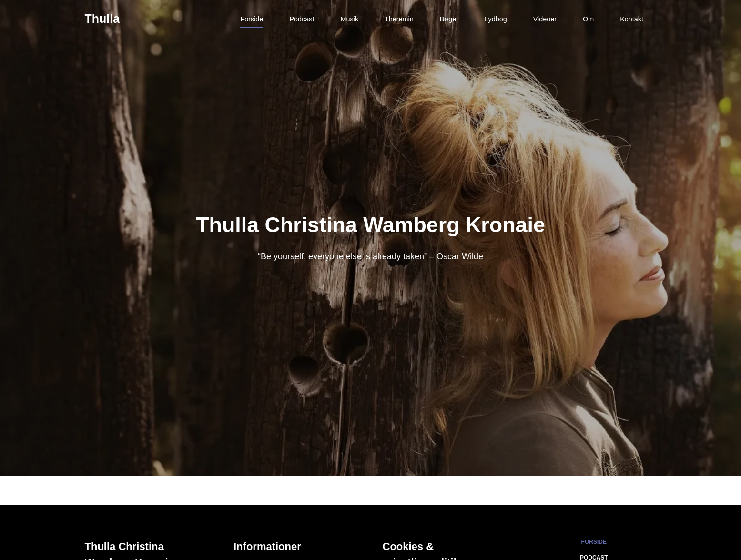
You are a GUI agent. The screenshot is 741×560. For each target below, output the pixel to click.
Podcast (302, 19)
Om (588, 19)
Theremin (399, 19)
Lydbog (496, 19)
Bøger (449, 19)
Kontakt (632, 19)
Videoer (545, 19)
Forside (252, 19)
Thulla (102, 19)
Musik (349, 19)
